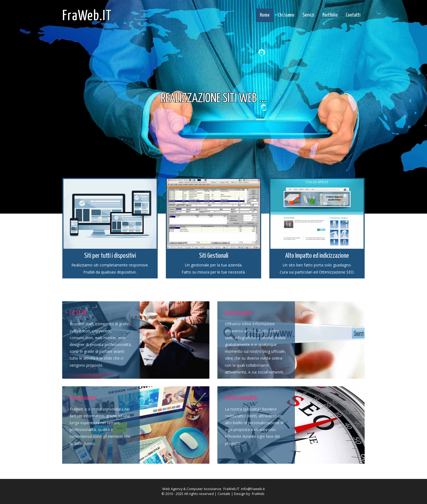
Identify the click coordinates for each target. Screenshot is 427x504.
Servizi (308, 15)
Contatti (353, 15)
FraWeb (258, 494)
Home (265, 15)
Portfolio (330, 15)
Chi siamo (286, 15)
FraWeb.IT (87, 16)
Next (317, 81)
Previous (110, 81)
